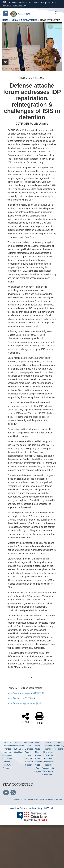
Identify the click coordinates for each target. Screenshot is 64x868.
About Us (7, 743)
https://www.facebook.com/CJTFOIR (26, 693)
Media (38, 743)
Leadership (7, 752)
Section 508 (57, 799)
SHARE (25, 718)
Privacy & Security (19, 799)
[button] (15, 6)
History (7, 762)
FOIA (42, 799)
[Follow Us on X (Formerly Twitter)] (13, 793)
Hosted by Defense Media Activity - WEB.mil (31, 808)
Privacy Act (49, 799)
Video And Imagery (37, 768)
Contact (59, 743)
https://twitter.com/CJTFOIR (21, 698)
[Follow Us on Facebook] (6, 793)
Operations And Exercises (29, 746)
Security (48, 765)
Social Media (48, 762)
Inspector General (33, 799)
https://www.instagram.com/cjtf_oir (25, 703)
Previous (8, 47)
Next (56, 47)
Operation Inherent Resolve (29, 755)
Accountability (48, 768)
